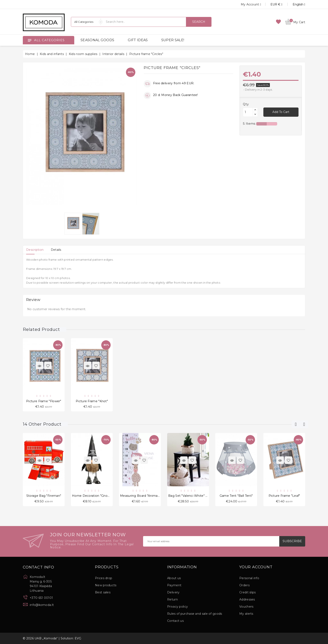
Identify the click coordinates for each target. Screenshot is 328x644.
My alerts (246, 614)
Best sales (103, 592)
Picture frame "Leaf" (284, 496)
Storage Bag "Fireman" (44, 496)
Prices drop (104, 578)
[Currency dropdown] (272, 4)
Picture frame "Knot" (92, 401)
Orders (244, 585)
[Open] (29, 40)
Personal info (249, 578)
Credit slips (248, 592)
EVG (78, 638)
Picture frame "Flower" (44, 401)
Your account (256, 567)
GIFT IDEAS (138, 40)
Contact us (175, 621)
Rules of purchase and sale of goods (195, 614)
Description (35, 250)
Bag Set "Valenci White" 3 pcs (191, 496)
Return (172, 599)
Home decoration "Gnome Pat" (96, 496)
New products (106, 585)
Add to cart (281, 112)
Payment (174, 585)
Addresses (247, 599)
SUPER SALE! (173, 40)
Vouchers (246, 607)
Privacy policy (177, 607)
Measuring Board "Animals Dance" (146, 496)
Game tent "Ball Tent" (236, 496)
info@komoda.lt (42, 605)
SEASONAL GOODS (97, 40)
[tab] (35, 250)
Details (56, 250)
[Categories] (87, 22)
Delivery (173, 592)
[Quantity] (248, 112)
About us (174, 578)
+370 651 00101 (41, 598)
